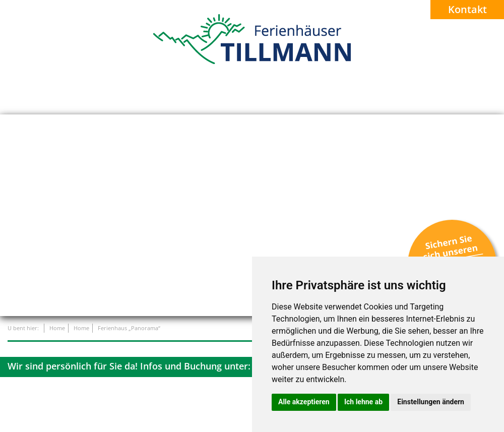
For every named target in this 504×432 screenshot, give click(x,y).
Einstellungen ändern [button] (431, 402)
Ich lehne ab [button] (363, 402)
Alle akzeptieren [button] (304, 402)
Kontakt (467, 9)
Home (57, 328)
